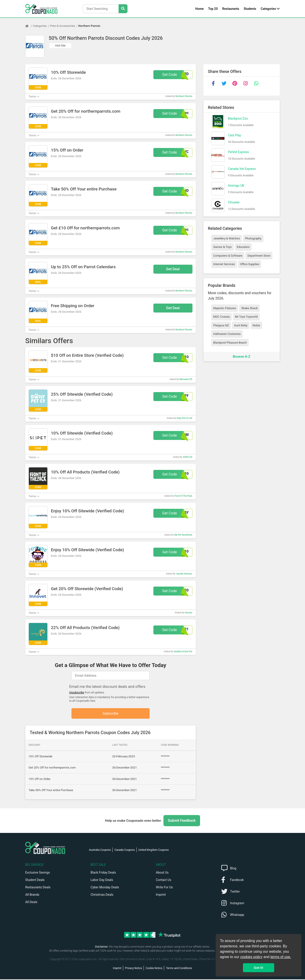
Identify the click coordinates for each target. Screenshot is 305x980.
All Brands (32, 895)
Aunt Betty (241, 325)
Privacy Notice (134, 969)
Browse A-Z (242, 357)
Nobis (256, 325)
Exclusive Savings (38, 873)
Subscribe (111, 714)
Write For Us (164, 888)
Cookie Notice (154, 969)
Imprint (161, 895)
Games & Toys (222, 247)
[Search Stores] (123, 9)
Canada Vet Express (242, 169)
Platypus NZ (221, 325)
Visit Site (60, 46)
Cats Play (234, 135)
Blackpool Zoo (238, 118)
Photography (253, 238)
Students (250, 9)
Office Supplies (250, 264)
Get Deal (173, 269)
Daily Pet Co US (185, 418)
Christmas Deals (102, 895)
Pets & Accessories (63, 26)
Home (200, 9)
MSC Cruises (221, 317)
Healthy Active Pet (183, 652)
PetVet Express (238, 152)
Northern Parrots (89, 26)
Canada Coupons (124, 851)
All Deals (31, 903)
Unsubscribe (77, 693)
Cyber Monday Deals (105, 888)
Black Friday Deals (103, 873)
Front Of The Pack (183, 496)
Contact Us (164, 881)
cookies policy (251, 957)
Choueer (234, 202)
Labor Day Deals (102, 881)
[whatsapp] (256, 83)
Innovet (189, 613)
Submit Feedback (182, 821)
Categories (268, 9)
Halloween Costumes (227, 334)
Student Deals (35, 881)
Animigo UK (236, 186)
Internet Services (224, 264)
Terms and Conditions (179, 969)
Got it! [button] (259, 968)
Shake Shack (249, 308)
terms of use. (281, 957)
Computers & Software (228, 256)
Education (243, 247)
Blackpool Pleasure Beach (230, 343)
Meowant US (186, 379)
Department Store (259, 256)
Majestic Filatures (225, 308)
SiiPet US (188, 457)
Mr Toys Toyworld (246, 317)
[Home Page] (29, 26)
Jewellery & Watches (227, 238)
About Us (162, 873)
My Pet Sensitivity (183, 535)
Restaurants (231, 9)
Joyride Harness (184, 574)
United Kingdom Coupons (154, 851)
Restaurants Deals (38, 888)
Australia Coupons (100, 851)
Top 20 (213, 9)
